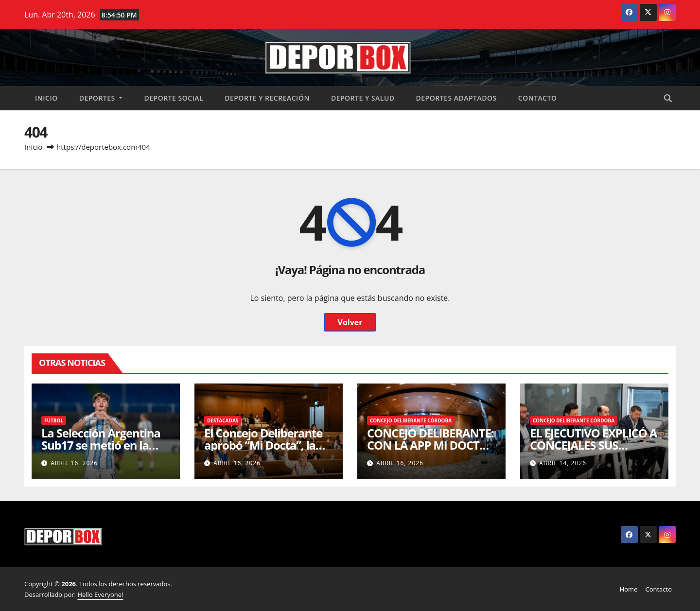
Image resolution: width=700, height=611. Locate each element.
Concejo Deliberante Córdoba (411, 420)
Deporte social (174, 98)
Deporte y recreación (267, 98)
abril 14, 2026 (563, 463)
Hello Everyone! (100, 594)
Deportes (101, 98)
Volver (350, 322)
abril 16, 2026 (74, 463)
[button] (668, 98)
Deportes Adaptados (456, 98)
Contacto (538, 98)
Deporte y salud (363, 98)
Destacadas (223, 420)
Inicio (46, 98)
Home (629, 589)
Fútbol (54, 420)
